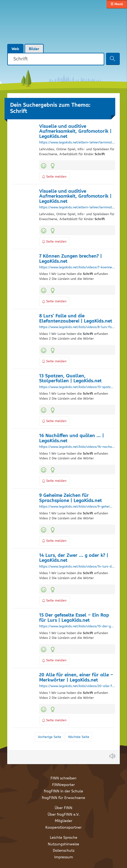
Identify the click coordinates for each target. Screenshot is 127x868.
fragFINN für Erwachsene (63, 798)
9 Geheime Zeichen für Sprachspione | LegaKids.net (71, 498)
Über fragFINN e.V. (64, 815)
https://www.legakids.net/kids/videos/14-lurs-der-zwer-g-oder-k (77, 567)
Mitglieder (64, 821)
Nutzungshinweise (63, 844)
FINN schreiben (63, 778)
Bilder (34, 49)
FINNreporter (63, 785)
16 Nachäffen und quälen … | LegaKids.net (72, 438)
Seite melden (54, 177)
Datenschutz (64, 851)
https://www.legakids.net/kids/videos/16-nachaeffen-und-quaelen (77, 447)
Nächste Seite (79, 737)
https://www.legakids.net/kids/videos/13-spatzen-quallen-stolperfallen (77, 387)
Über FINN (63, 808)
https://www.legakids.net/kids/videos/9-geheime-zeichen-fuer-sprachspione (77, 507)
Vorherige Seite (50, 737)
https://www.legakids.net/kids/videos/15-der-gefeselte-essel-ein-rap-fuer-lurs (77, 626)
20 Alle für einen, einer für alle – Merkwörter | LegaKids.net (76, 678)
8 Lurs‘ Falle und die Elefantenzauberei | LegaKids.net (76, 319)
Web (15, 49)
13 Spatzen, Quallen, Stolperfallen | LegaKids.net (70, 379)
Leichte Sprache (64, 838)
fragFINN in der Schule (63, 791)
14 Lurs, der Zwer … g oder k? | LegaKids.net (74, 558)
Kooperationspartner (63, 828)
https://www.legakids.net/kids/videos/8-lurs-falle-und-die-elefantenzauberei (77, 327)
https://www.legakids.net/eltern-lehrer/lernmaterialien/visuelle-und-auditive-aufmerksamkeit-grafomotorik (77, 143)
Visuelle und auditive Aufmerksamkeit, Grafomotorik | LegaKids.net (75, 132)
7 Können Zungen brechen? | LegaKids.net (71, 259)
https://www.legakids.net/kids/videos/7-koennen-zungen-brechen (77, 267)
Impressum (64, 857)
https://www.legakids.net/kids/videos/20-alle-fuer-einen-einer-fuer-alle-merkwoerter (77, 686)
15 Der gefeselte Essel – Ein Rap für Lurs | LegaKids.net (74, 618)
